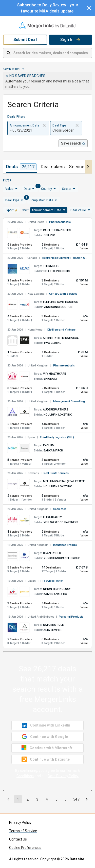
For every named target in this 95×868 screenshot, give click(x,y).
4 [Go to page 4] (47, 799)
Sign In (71, 40)
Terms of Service (23, 831)
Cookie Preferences (25, 848)
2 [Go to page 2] (28, 799)
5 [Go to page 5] (56, 799)
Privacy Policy (20, 822)
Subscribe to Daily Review (42, 5)
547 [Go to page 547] (76, 799)
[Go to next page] (87, 799)
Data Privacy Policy (63, 776)
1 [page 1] (18, 799)
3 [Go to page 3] (37, 799)
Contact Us (18, 839)
